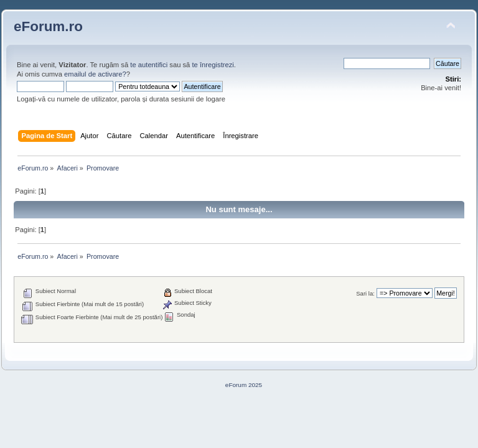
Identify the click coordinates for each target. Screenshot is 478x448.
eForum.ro (48, 26)
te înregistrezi (213, 65)
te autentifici (149, 65)
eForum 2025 (244, 385)
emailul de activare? (95, 74)
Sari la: (365, 293)
